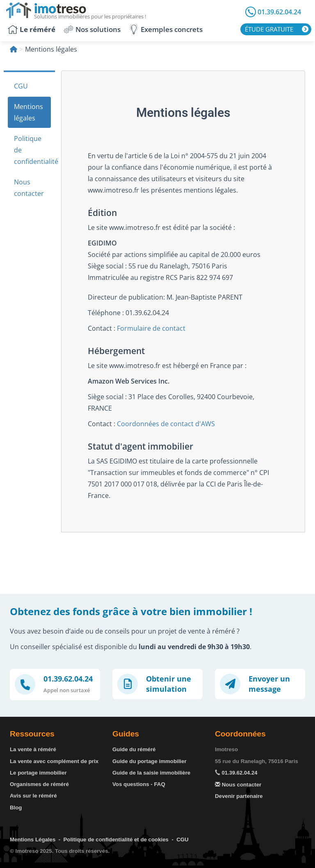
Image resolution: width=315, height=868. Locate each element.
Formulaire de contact (151, 328)
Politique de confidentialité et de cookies (116, 840)
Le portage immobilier (38, 773)
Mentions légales (29, 112)
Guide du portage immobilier (150, 761)
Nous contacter (29, 188)
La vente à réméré (33, 749)
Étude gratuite (269, 29)
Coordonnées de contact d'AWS (166, 424)
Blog (16, 808)
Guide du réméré (134, 749)
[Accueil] (14, 49)
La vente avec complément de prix (54, 761)
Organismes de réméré (39, 784)
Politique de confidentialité (32, 150)
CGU (21, 86)
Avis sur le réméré (33, 796)
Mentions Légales (33, 840)
